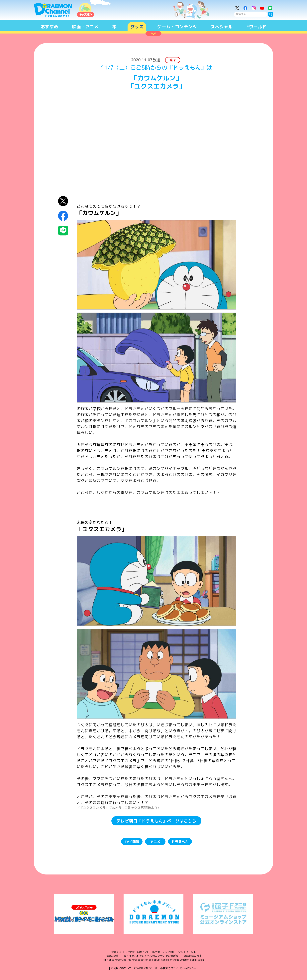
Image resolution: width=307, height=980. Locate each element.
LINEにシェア (63, 230)
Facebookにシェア (63, 216)
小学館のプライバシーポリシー (178, 968)
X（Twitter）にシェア (63, 201)
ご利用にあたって (121, 968)
